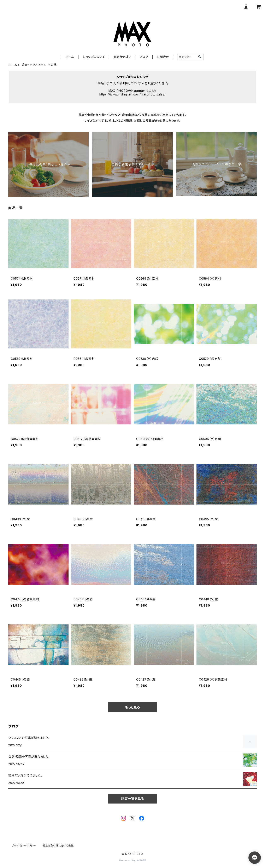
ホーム (70, 57)
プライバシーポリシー (24, 846)
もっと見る (132, 707)
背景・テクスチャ (32, 65)
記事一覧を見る (132, 799)
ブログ (144, 57)
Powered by (132, 860)
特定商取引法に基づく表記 (58, 846)
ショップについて (94, 57)
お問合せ (163, 57)
